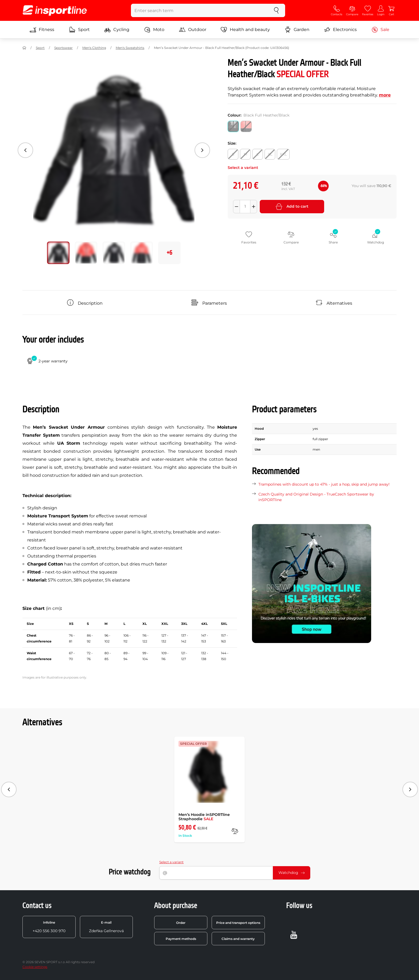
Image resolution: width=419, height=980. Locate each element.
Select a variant (171, 862)
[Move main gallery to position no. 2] (114, 253)
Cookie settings (35, 967)
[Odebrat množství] (236, 207)
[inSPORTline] (55, 10)
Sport (79, 30)
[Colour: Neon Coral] (246, 126)
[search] (276, 10)
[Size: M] (245, 154)
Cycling (117, 30)
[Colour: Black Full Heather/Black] (233, 126)
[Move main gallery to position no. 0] (58, 253)
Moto (154, 30)
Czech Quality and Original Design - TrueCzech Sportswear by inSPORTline (316, 497)
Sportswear (63, 48)
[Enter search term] (199, 10)
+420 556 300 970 (49, 927)
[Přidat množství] (254, 207)
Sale (380, 30)
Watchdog (292, 873)
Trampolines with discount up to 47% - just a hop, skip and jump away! (324, 484)
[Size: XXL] (283, 154)
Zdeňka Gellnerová (106, 927)
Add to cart (292, 207)
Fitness (42, 30)
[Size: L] (258, 154)
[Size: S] (233, 154)
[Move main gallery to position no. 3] (142, 253)
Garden (297, 30)
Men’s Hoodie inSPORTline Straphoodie (204, 817)
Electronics (340, 30)
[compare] (235, 831)
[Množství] (245, 207)
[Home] (24, 48)
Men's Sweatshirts (130, 48)
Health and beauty (245, 30)
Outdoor (193, 30)
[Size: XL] (270, 154)
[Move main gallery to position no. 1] (86, 253)
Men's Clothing (94, 48)
